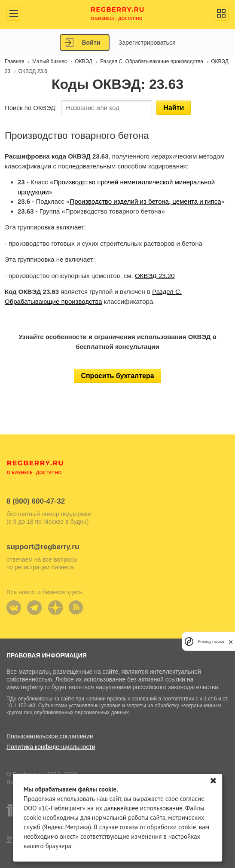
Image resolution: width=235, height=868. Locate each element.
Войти (91, 43)
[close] (231, 641)
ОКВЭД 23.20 (155, 276)
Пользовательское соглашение (50, 736)
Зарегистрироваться (147, 43)
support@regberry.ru (43, 547)
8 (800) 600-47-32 (36, 501)
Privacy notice (211, 641)
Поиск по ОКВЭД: (31, 108)
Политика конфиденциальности (51, 747)
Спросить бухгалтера (117, 376)
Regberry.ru (117, 13)
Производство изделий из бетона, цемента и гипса (145, 201)
